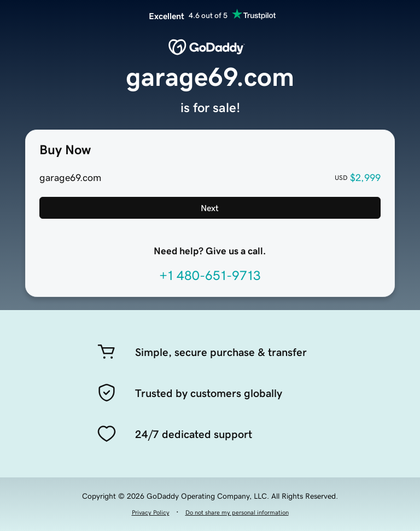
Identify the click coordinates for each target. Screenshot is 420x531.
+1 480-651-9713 (210, 276)
